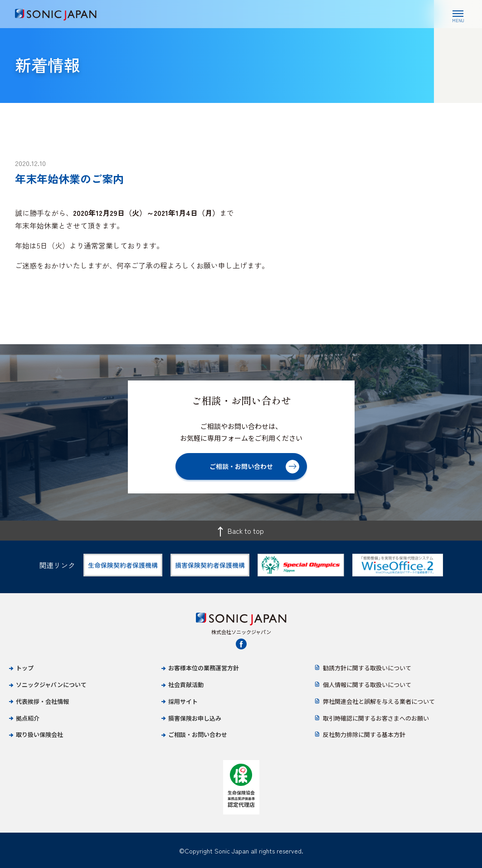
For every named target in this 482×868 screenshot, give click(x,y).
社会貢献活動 (186, 685)
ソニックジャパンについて (51, 685)
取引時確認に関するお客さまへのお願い (376, 718)
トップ (25, 668)
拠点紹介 (28, 718)
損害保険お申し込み (195, 718)
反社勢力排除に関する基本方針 (364, 734)
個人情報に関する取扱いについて (367, 685)
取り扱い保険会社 (39, 734)
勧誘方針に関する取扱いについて (367, 668)
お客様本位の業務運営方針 (204, 668)
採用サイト (183, 701)
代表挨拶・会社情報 (42, 701)
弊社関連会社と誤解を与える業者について (379, 701)
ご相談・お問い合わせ (198, 734)
